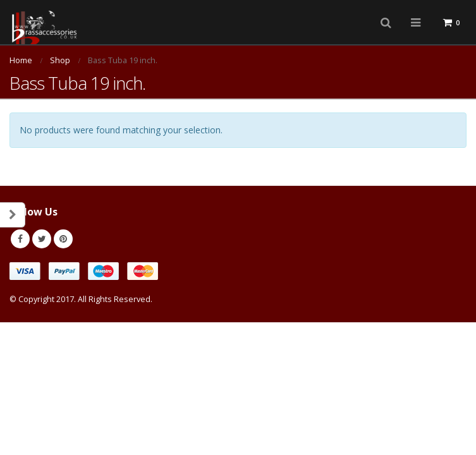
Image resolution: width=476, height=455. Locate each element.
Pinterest (63, 239)
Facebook (20, 239)
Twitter (42, 239)
